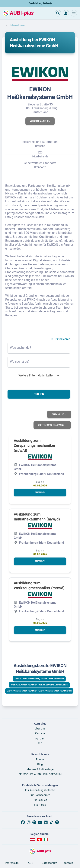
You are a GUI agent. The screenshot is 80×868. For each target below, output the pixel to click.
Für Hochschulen (40, 795)
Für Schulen (40, 800)
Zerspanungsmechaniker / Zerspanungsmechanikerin (39, 691)
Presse (40, 759)
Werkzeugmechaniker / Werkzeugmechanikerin (39, 685)
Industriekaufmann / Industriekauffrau (39, 679)
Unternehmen (17, 25)
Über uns (40, 729)
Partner (40, 739)
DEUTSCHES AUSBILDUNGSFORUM (40, 774)
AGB (31, 863)
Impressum (12, 863)
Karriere (40, 733)
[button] (74, 13)
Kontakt (68, 863)
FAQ (40, 743)
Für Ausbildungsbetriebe (40, 790)
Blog (40, 764)
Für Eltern (40, 805)
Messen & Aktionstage (40, 769)
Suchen (39, 394)
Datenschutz (49, 863)
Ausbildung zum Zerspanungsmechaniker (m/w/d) (35, 445)
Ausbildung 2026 (40, 3)
